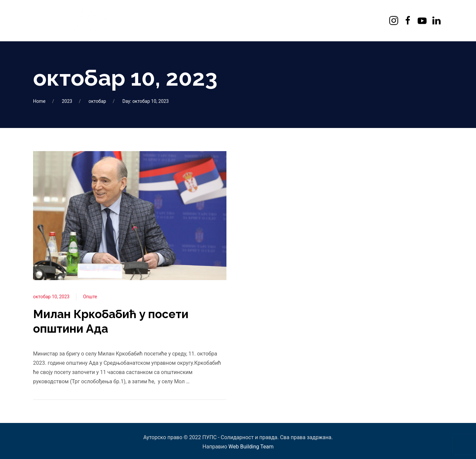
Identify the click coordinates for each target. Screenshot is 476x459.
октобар (97, 101)
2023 (67, 101)
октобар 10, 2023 (51, 297)
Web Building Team (251, 447)
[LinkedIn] (437, 21)
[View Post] (130, 215)
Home (39, 101)
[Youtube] (423, 21)
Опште (90, 297)
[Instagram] (395, 21)
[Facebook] (409, 21)
